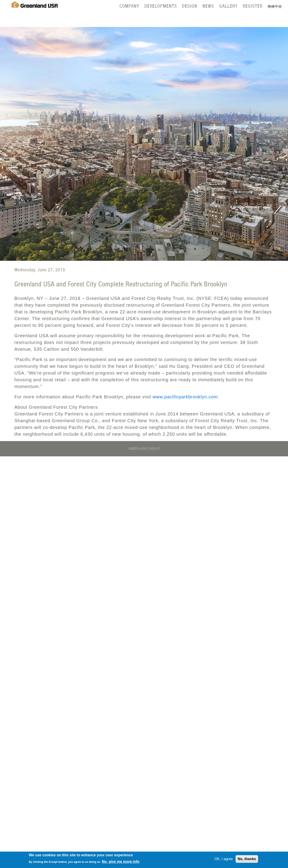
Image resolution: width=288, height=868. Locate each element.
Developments (161, 6)
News (208, 6)
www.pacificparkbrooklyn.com (185, 397)
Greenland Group (144, 449)
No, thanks (247, 860)
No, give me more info (121, 862)
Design (190, 6)
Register (253, 6)
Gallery (228, 6)
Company (129, 6)
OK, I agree (224, 860)
